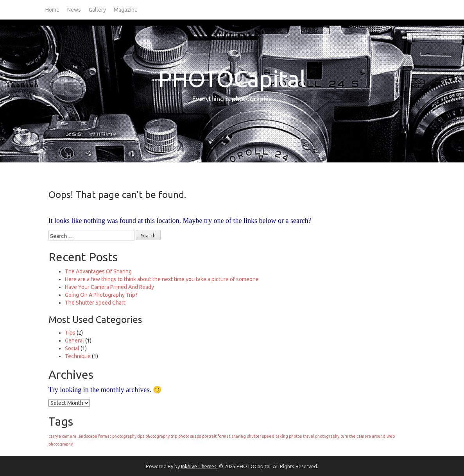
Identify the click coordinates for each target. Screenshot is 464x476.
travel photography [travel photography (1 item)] (321, 436)
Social (72, 348)
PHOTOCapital (232, 79)
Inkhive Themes (199, 466)
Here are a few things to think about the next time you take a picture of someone (162, 279)
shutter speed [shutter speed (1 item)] (261, 436)
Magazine (126, 10)
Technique (78, 356)
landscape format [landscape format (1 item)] (94, 436)
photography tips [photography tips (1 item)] (128, 436)
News (74, 10)
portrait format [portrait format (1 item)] (216, 436)
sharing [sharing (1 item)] (239, 436)
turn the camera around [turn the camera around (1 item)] (363, 436)
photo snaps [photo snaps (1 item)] (190, 436)
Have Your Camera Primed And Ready (109, 287)
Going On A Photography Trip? (101, 295)
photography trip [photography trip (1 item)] (161, 436)
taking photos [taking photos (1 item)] (289, 436)
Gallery (97, 10)
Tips (70, 333)
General (74, 341)
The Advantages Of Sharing (98, 271)
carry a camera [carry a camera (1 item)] (62, 436)
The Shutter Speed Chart (95, 303)
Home (52, 10)
